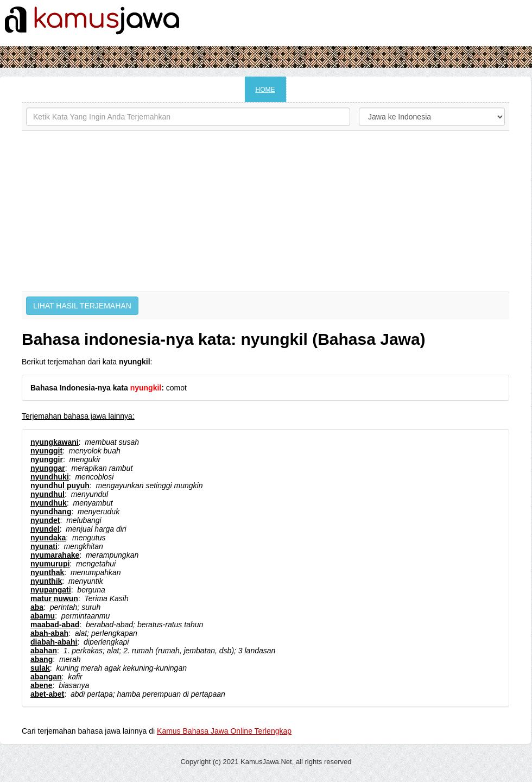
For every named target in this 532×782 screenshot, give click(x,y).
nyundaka (48, 538)
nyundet (45, 520)
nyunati (44, 546)
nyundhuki (50, 477)
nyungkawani (55, 442)
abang (42, 659)
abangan (46, 677)
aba (37, 607)
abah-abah (49, 633)
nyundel (45, 529)
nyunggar (48, 468)
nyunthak (47, 572)
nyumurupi (50, 564)
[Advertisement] (265, 211)
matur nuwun (54, 598)
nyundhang (51, 512)
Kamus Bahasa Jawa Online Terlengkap (224, 731)
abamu (43, 616)
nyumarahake (55, 555)
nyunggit (46, 451)
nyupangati (51, 590)
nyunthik (46, 581)
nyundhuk (49, 503)
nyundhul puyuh (60, 485)
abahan (44, 651)
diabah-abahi (54, 642)
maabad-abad (55, 625)
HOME (265, 90)
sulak (40, 668)
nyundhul (47, 494)
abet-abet (47, 694)
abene (41, 685)
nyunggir (47, 459)
